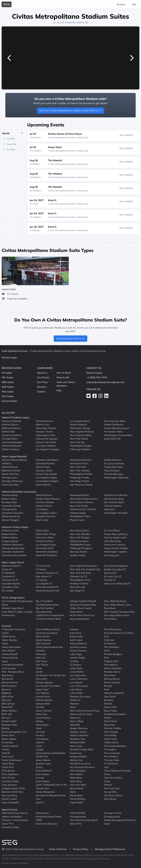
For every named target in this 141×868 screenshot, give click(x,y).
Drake (39, 668)
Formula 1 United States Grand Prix (15, 822)
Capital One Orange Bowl (50, 615)
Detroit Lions (43, 425)
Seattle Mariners (113, 460)
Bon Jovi (6, 718)
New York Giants (79, 439)
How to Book (64, 373)
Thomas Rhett (112, 760)
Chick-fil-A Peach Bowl (48, 619)
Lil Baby (74, 661)
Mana (73, 707)
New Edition (77, 774)
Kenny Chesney (78, 651)
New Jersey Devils (80, 530)
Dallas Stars (42, 530)
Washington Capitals (115, 552)
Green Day (42, 714)
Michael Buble (78, 742)
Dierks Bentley (44, 640)
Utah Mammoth (113, 541)
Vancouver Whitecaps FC (118, 584)
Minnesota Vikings (80, 428)
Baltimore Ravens (11, 428)
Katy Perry (76, 633)
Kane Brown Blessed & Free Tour (51, 797)
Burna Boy (7, 742)
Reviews (42, 387)
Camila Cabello (10, 746)
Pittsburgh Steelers (80, 449)
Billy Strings (8, 704)
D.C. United (8, 591)
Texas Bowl (110, 619)
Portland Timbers (79, 584)
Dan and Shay (9, 795)
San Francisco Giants (81, 485)
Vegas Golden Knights (116, 548)
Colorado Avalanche (13, 552)
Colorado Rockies (45, 463)
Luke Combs (76, 693)
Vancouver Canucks (115, 545)
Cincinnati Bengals (12, 442)
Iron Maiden (42, 739)
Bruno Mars (8, 735)
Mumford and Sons (80, 764)
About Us (42, 373)
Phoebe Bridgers (113, 654)
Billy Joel (6, 700)
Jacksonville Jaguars (47, 439)
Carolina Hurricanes (12, 545)
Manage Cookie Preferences (110, 849)
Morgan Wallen (78, 756)
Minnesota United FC (47, 587)
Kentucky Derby (10, 827)
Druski (39, 672)
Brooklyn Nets (9, 502)
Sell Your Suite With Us (71, 338)
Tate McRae (110, 735)
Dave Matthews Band (48, 629)
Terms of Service (58, 849)
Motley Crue (76, 760)
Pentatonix (110, 643)
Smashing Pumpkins (115, 714)
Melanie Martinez (79, 735)
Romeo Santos (112, 682)
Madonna (75, 700)
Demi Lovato (43, 636)
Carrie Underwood (12, 760)
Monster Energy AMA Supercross (81, 751)
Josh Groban (43, 774)
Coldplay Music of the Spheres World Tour (13, 790)
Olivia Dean (76, 795)
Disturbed (41, 654)
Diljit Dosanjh (43, 643)
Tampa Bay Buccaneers (117, 428)
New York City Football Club (85, 569)
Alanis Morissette (11, 647)
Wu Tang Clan (112, 788)
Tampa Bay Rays (113, 467)
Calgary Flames (10, 541)
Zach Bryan (110, 799)
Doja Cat (41, 658)
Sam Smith (110, 697)
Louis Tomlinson (79, 679)
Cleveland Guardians (47, 460)
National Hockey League (15, 527)
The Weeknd (111, 756)
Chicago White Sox (12, 481)
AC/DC (5, 633)
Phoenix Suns (77, 520)
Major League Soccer (13, 562)
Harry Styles (42, 725)
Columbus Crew (10, 587)
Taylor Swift (110, 739)
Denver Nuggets (10, 520)
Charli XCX (8, 767)
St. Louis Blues (112, 530)
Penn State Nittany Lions (117, 605)
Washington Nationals (116, 478)
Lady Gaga (76, 654)
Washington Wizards (116, 513)
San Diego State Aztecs (117, 615)
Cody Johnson (9, 785)
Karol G (40, 802)
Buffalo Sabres (10, 538)
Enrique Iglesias (44, 682)
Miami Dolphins (78, 425)
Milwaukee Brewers (81, 460)
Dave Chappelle (10, 802)
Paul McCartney (113, 629)
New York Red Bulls (80, 573)
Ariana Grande (10, 658)
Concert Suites (9, 401)
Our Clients (43, 377)
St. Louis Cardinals (114, 463)
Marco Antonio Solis (81, 714)
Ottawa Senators (79, 541)
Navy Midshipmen (80, 619)
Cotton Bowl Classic (81, 608)
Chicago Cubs (9, 478)
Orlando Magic (78, 513)
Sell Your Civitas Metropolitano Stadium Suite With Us (70, 110)
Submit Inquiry (94, 373)
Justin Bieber (43, 781)
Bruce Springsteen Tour (14, 732)
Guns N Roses (43, 718)
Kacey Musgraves (45, 792)
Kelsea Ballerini (78, 643)
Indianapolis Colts (46, 435)
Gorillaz (40, 707)
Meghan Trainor (79, 732)
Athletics (6, 463)
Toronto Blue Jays (114, 474)
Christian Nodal (10, 781)
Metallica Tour (78, 739)
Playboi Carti (111, 661)
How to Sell (63, 377)
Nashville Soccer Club (47, 591)
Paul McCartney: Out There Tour (119, 635)
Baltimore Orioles (11, 470)
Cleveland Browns (12, 446)
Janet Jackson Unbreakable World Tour (50, 755)
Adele (5, 643)
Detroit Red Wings (46, 534)
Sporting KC (110, 573)
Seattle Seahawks (114, 425)
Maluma (74, 704)
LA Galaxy (41, 580)
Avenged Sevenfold (12, 665)
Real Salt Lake (78, 587)
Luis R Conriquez (79, 686)
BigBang (6, 693)
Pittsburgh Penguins (81, 548)
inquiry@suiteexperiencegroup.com (105, 382)
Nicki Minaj (76, 781)
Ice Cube (40, 732)
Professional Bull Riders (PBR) (49, 818)
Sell (134, 4)
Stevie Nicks (110, 721)
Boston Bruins (9, 534)
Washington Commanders (118, 435)
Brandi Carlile (9, 721)
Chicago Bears (10, 439)
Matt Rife (75, 725)
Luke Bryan (76, 689)
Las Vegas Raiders (46, 446)
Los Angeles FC (44, 584)
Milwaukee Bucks (79, 495)
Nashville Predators (46, 555)
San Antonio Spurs (114, 502)
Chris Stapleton (10, 774)
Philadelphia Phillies (81, 474)
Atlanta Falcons (10, 425)
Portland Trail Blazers (116, 495)
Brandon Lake (9, 725)
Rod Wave (110, 675)
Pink (106, 658)
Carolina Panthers (12, 435)
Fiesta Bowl (76, 612)
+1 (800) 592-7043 (97, 377)
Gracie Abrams (44, 711)
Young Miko (110, 792)
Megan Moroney (79, 728)
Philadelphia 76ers (80, 516)
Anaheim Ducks (10, 530)
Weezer (108, 785)
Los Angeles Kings (46, 545)
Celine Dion (8, 764)
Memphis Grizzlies (46, 516)
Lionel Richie (77, 672)
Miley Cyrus (76, 746)
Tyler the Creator (113, 778)
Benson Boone (10, 682)
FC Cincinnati (43, 566)
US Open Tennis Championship (113, 815)
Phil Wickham (112, 647)
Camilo (6, 749)
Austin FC (7, 569)
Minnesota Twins (79, 463)
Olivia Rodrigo (78, 799)
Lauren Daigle (77, 658)
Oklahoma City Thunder (83, 509)
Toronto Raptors (113, 506)
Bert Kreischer (9, 686)
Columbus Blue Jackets (14, 555)
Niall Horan (76, 778)
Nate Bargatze (78, 771)
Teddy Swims (111, 742)
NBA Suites (8, 382)
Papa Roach (77, 802)
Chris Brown (8, 771)
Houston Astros (44, 470)
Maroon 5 (75, 718)
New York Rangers (80, 538)
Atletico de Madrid (12, 817)
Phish (107, 651)
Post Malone (111, 665)
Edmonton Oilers (45, 538)
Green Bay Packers (46, 428)
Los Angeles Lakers (46, 513)
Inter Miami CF (44, 576)
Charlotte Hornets (11, 506)
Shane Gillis (110, 707)
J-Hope (40, 749)
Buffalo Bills (8, 432)
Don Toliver (42, 665)
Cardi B (6, 753)
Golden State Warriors (48, 499)
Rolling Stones (112, 679)
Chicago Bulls (9, 509)
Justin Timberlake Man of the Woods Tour (51, 787)
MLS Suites (8, 396)
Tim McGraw (111, 764)
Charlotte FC (8, 576)
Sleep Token (111, 711)
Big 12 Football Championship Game (47, 603)
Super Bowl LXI (112, 439)
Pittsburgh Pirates (80, 478)
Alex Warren (9, 651)
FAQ (59, 390)
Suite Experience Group (14, 351)
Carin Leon (8, 756)
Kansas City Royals (46, 474)
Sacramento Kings (114, 499)
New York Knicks (79, 506)
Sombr (107, 718)
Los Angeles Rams (80, 421)
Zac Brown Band (113, 795)
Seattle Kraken (78, 555)
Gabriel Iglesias (44, 700)
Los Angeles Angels (46, 478)
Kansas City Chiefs (46, 442)
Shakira (108, 704)
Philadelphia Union (80, 580)
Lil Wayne (75, 665)
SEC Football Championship (119, 612)
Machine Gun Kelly (80, 697)
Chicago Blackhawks (13, 548)
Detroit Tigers (43, 467)
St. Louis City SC (113, 576)
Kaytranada (76, 636)
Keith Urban (76, 640)
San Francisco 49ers (115, 421)
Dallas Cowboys (11, 449)
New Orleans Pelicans (82, 502)
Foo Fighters (42, 693)
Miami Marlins (43, 485)
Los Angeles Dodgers (47, 481)
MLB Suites (8, 387)
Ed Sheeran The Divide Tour (51, 675)
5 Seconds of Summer (14, 629)
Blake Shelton (9, 711)
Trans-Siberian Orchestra (117, 771)
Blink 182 (7, 714)
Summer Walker (113, 728)
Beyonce (6, 689)
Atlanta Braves (10, 467)
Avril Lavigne (9, 668)
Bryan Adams (9, 739)
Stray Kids (109, 725)
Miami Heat (42, 520)
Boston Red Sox (10, 474)
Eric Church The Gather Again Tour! (48, 688)
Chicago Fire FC (10, 580)
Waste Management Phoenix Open (120, 822)
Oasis (73, 792)
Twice (107, 774)
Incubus (40, 735)
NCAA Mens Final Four (82, 615)
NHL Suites (8, 392)
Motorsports (42, 813)
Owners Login (9, 357)
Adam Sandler (9, 640)
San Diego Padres (80, 481)
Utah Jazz (109, 509)
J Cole (39, 746)
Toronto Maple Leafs (115, 538)
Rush (107, 689)
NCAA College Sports (13, 598)
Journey (40, 778)
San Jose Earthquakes (116, 566)
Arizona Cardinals (12, 421)
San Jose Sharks (79, 552)
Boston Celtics (9, 499)
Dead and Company (47, 633)
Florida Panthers (45, 541)
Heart (39, 728)
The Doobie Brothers (115, 746)
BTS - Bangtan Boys (13, 672)
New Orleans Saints (81, 435)
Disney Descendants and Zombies (49, 649)
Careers (41, 392)
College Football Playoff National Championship (83, 603)
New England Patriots (82, 432)
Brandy (6, 728)
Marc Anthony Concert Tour (85, 711)
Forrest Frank (43, 697)
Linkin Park (76, 668)
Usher (107, 781)
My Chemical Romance (82, 767)
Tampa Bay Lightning (116, 534)
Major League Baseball (14, 456)
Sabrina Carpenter (114, 693)
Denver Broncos (44, 421)
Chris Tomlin (8, 778)
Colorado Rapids (11, 584)
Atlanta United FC (11, 566)
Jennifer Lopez (44, 764)
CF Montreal (8, 573)
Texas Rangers (112, 470)
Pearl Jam (109, 640)
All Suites (7, 373)
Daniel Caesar (9, 799)
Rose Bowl (110, 608)
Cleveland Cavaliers (12, 513)
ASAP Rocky (9, 636)
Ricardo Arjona (112, 672)
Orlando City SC (79, 576)
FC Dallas (41, 569)
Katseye (74, 629)
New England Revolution (83, 566)
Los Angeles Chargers (48, 449)
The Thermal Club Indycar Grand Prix (84, 822)
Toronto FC (110, 580)
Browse (121, 4)
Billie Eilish (8, 697)
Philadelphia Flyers (80, 545)
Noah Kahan (77, 788)
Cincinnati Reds (10, 485)
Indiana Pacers (44, 506)
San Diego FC (77, 591)
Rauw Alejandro (113, 668)
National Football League (16, 417)
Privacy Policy (81, 849)
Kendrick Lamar (78, 647)
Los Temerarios (78, 675)
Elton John (41, 679)
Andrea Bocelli (10, 654)
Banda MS (7, 679)
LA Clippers (42, 509)
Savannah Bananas (47, 824)
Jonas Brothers (44, 771)
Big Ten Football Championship (45, 610)
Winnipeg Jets (112, 555)
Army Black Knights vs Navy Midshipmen (17, 614)
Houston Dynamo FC (47, 573)
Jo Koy (39, 767)
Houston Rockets (45, 502)
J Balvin (40, 742)
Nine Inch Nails (78, 785)
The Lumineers (112, 753)
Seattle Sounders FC (115, 569)
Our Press (42, 382)
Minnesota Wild (45, 548)
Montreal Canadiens (47, 552)
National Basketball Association (19, 492)
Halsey (39, 721)
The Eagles (110, 749)
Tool (106, 767)
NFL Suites (7, 377)
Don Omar (41, 661)
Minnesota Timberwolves (84, 499)
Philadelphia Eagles (81, 446)
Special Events (10, 810)
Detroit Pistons (44, 495)
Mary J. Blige (77, 721)
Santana (109, 700)
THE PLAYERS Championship (78, 815)
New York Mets (78, 467)
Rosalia (108, 686)
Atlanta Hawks (10, 495)
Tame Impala (111, 732)
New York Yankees (80, 470)
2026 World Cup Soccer (15, 813)
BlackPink (7, 707)
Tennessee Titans (113, 432)
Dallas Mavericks (11, 516)
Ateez (5, 661)
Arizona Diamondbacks (15, 460)
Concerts (6, 626)
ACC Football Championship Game (17, 603)
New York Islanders (80, 534)
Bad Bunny (8, 675)
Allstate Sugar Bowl (13, 608)
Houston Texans (45, 432)
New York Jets (77, 442)
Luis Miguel (76, 682)
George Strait (43, 704)
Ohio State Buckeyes (115, 601)
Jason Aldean (43, 760)
